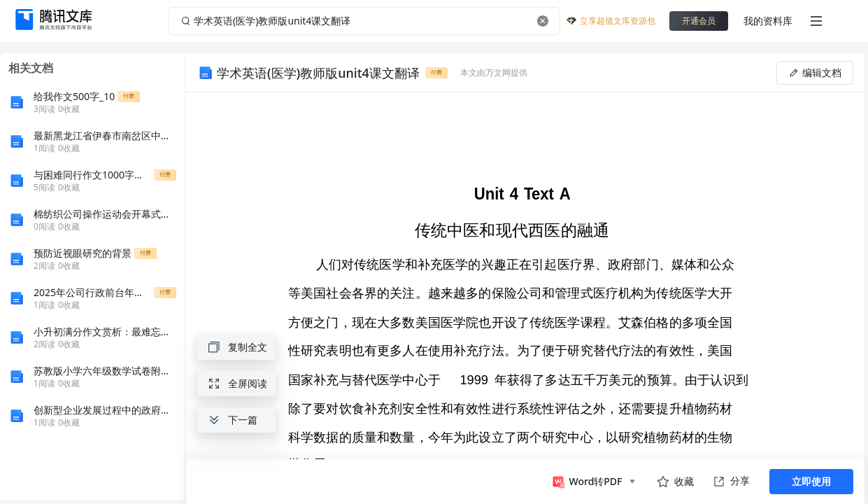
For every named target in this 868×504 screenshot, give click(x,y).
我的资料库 (768, 21)
